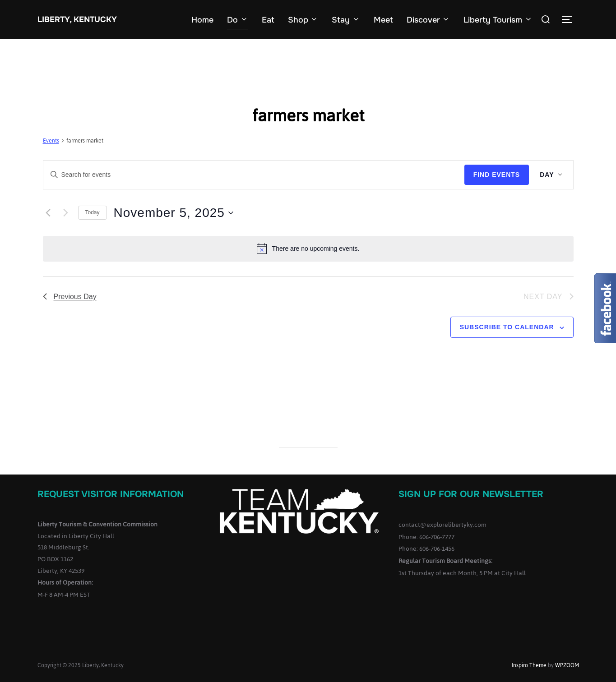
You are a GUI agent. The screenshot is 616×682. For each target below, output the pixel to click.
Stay (346, 20)
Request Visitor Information (111, 494)
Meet (383, 20)
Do (238, 20)
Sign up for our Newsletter (471, 494)
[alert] (308, 249)
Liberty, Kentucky (76, 19)
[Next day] (66, 213)
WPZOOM (567, 665)
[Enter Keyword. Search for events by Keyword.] (254, 175)
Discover (428, 20)
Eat (268, 20)
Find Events (497, 175)
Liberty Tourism (498, 20)
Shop (303, 20)
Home (202, 20)
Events (51, 141)
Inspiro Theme (529, 665)
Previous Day (70, 297)
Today (93, 212)
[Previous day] (48, 213)
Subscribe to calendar (507, 327)
